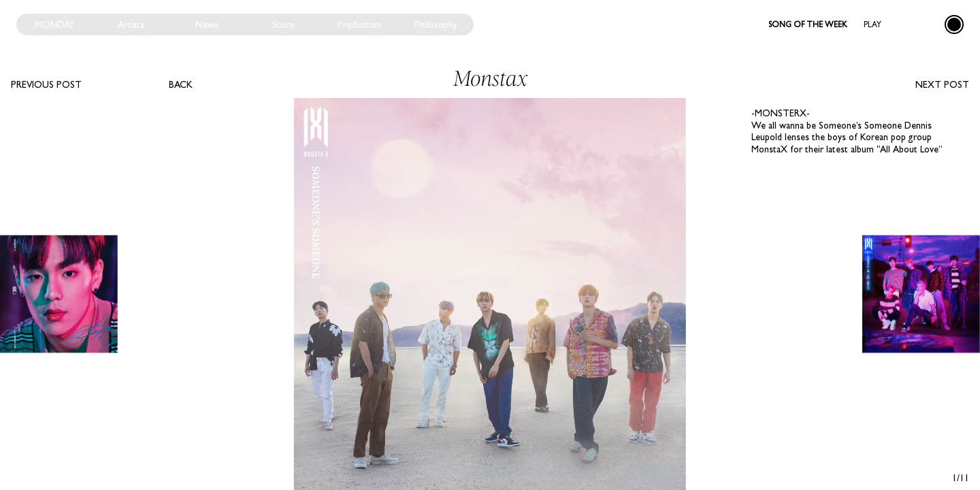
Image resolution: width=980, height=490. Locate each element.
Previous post (46, 84)
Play (872, 24)
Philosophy (436, 24)
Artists (131, 24)
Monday (55, 24)
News (207, 24)
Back (181, 84)
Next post (942, 84)
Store (283, 24)
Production (359, 24)
